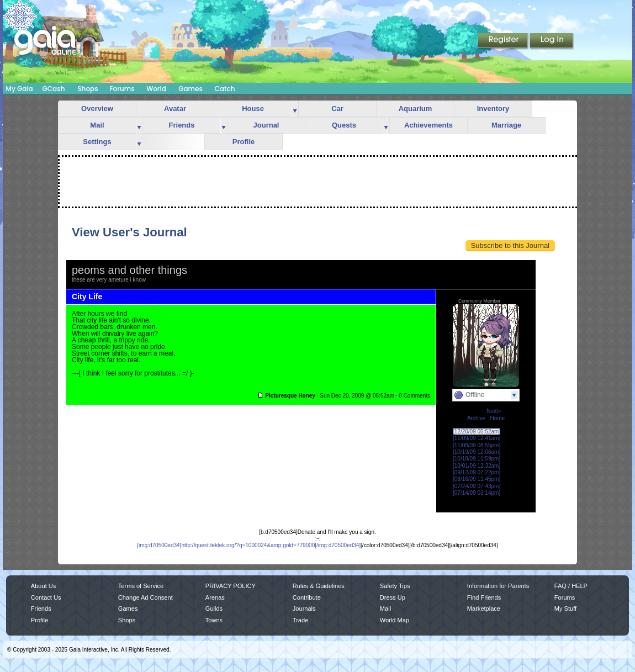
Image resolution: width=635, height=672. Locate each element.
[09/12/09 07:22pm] (477, 472)
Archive (476, 418)
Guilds (214, 608)
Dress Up (393, 597)
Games (190, 89)
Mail (97, 125)
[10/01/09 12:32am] (477, 466)
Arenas (215, 597)
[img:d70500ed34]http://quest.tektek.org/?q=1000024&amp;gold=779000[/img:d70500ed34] (249, 545)
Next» (494, 411)
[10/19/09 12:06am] (477, 452)
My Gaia (19, 89)
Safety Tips (395, 586)
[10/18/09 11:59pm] (477, 459)
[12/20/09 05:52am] (477, 432)
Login (552, 41)
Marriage (506, 125)
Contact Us (46, 597)
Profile (244, 142)
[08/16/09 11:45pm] (477, 479)
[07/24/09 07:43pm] (477, 486)
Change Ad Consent (145, 597)
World (156, 89)
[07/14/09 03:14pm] (477, 493)
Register (504, 41)
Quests (344, 125)
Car (337, 109)
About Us (43, 586)
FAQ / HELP (571, 586)
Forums (122, 89)
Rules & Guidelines (319, 586)
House (253, 109)
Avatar (175, 109)
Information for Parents (498, 586)
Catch (225, 89)
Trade (300, 620)
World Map (395, 620)
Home (497, 418)
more (295, 109)
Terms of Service (141, 586)
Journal (266, 125)
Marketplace (484, 608)
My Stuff (565, 608)
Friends (182, 125)
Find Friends (484, 597)
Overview (97, 109)
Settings (97, 142)
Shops (88, 89)
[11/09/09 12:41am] (477, 438)
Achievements (428, 125)
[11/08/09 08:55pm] (477, 445)
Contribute (307, 597)
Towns (214, 620)
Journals (304, 608)
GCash (54, 89)
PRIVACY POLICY (231, 586)
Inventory (493, 109)
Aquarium (416, 109)
